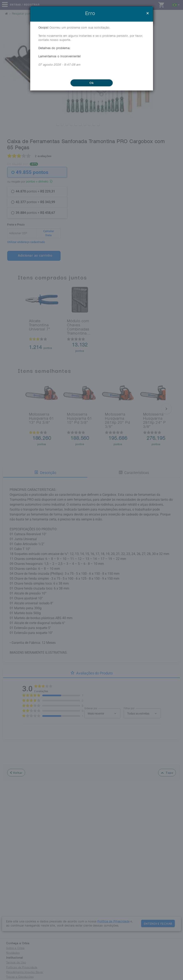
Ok (91, 83)
